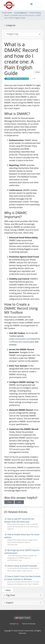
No (19, 502)
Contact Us (14, 624)
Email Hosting (35, 13)
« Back (8, 590)
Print (37, 72)
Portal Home (7, 13)
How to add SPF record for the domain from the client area (22, 524)
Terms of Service (29, 624)
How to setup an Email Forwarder (22, 568)
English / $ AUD (22, 618)
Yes (9, 502)
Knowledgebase (21, 13)
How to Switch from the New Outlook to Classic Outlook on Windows (22, 580)
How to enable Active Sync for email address (22, 539)
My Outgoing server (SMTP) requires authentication (22, 555)
